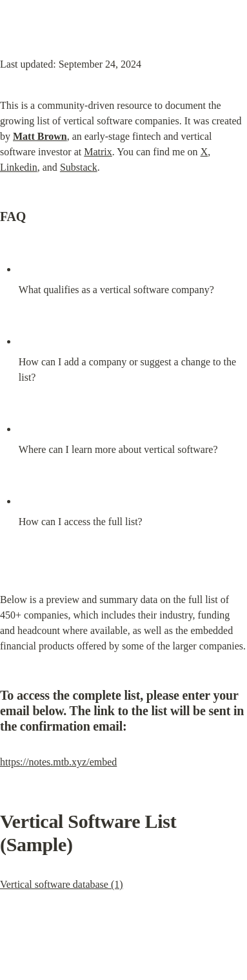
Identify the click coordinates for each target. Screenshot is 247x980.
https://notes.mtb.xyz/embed (58, 762)
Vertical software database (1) (62, 884)
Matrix (98, 152)
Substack (79, 167)
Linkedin (19, 167)
